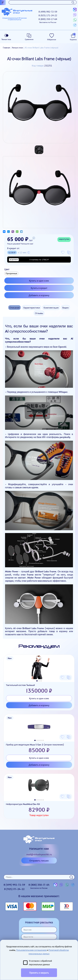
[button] (37, 681)
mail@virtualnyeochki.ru (39, 854)
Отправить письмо (39, 860)
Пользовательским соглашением (31, 950)
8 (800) (48, 20)
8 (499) (48, 12)
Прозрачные (11, 273)
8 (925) (48, 15)
